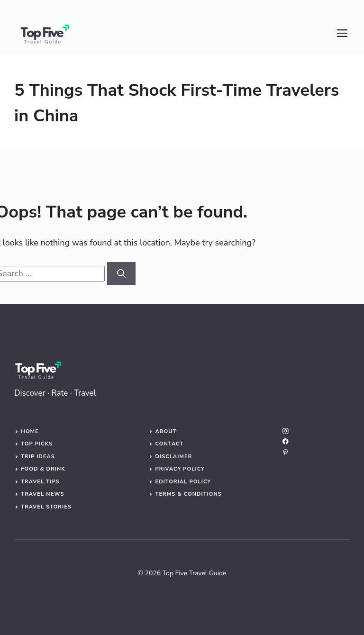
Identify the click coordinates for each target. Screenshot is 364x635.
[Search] (121, 274)
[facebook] (286, 441)
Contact (169, 444)
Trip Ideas (38, 457)
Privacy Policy (180, 469)
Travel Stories (46, 507)
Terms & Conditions (188, 494)
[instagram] (286, 431)
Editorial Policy (183, 482)
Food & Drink (43, 469)
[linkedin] (286, 452)
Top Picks (37, 444)
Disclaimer (173, 457)
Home (30, 431)
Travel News (42, 494)
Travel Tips (40, 482)
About (166, 431)
